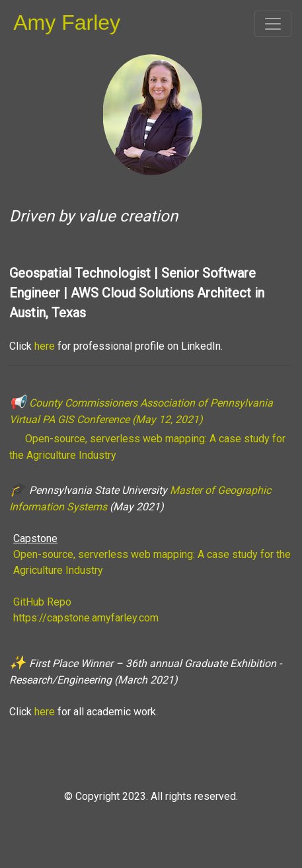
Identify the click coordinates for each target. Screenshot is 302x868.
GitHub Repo (42, 602)
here (45, 346)
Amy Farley (67, 22)
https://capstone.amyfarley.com (86, 618)
